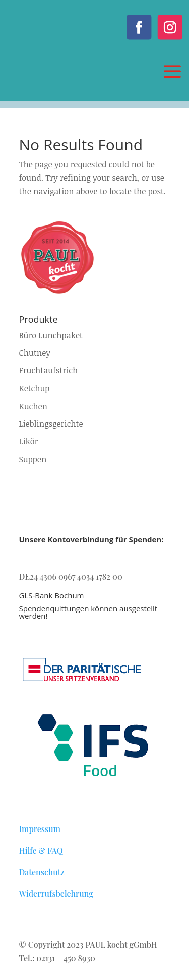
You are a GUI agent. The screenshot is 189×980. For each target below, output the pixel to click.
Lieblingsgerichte (51, 424)
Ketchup (35, 388)
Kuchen (34, 406)
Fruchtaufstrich (49, 370)
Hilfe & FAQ (41, 850)
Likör (29, 441)
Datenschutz (42, 872)
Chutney (35, 353)
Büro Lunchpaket (51, 335)
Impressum (40, 829)
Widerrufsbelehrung (56, 894)
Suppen (33, 459)
